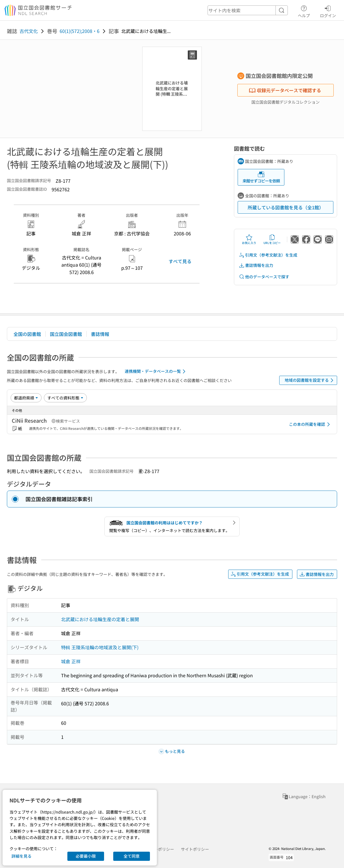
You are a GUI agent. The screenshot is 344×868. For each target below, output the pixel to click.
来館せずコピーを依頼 (261, 177)
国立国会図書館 (66, 334)
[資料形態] (65, 398)
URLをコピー (272, 239)
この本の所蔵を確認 (310, 424)
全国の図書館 (27, 334)
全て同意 (132, 856)
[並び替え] (26, 398)
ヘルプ (304, 11)
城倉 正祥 (71, 661)
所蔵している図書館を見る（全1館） (286, 207)
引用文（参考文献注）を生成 (268, 255)
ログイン (328, 11)
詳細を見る (21, 856)
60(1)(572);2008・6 (80, 31)
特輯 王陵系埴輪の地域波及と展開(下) (100, 647)
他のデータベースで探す (264, 277)
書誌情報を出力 (256, 265)
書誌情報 (100, 334)
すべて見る (180, 261)
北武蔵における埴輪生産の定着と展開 (100, 619)
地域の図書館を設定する (310, 380)
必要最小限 (86, 856)
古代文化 (29, 31)
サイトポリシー (195, 849)
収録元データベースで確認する (285, 90)
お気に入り (249, 239)
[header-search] (248, 10)
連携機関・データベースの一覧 (156, 371)
